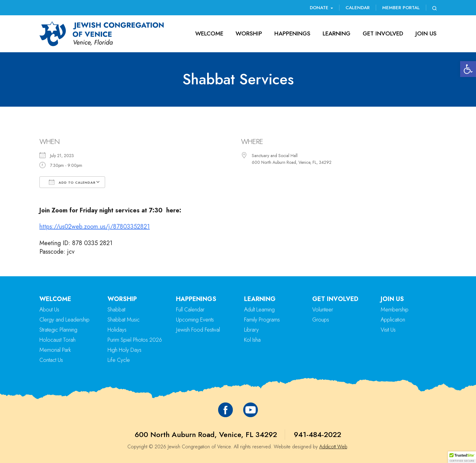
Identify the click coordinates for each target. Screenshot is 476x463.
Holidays (117, 330)
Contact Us (51, 360)
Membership (395, 310)
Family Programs (262, 320)
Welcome (209, 33)
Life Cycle (119, 360)
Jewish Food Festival (198, 330)
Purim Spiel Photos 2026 (135, 340)
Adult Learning (259, 310)
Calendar (358, 8)
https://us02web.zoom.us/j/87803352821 (95, 227)
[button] (468, 69)
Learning (337, 33)
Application (393, 320)
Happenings (292, 33)
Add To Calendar (72, 182)
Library (251, 330)
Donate (321, 8)
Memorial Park (55, 350)
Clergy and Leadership (64, 320)
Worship (249, 33)
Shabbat (116, 310)
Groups (321, 320)
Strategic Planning (58, 330)
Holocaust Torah (57, 340)
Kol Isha (252, 340)
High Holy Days (124, 350)
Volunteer (323, 310)
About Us (49, 310)
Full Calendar (190, 310)
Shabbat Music (124, 320)
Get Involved (383, 33)
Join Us (426, 33)
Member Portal (401, 8)
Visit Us (388, 330)
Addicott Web (333, 447)
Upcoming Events (195, 320)
